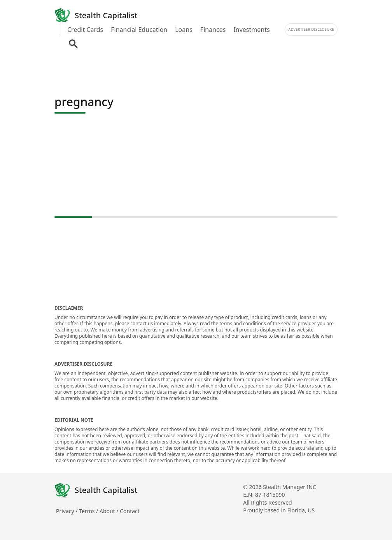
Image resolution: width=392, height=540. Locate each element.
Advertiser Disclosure (311, 29)
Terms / (89, 511)
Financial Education (139, 30)
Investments (251, 30)
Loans (184, 30)
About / (110, 511)
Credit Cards (85, 30)
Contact (130, 511)
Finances (213, 30)
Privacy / (67, 511)
